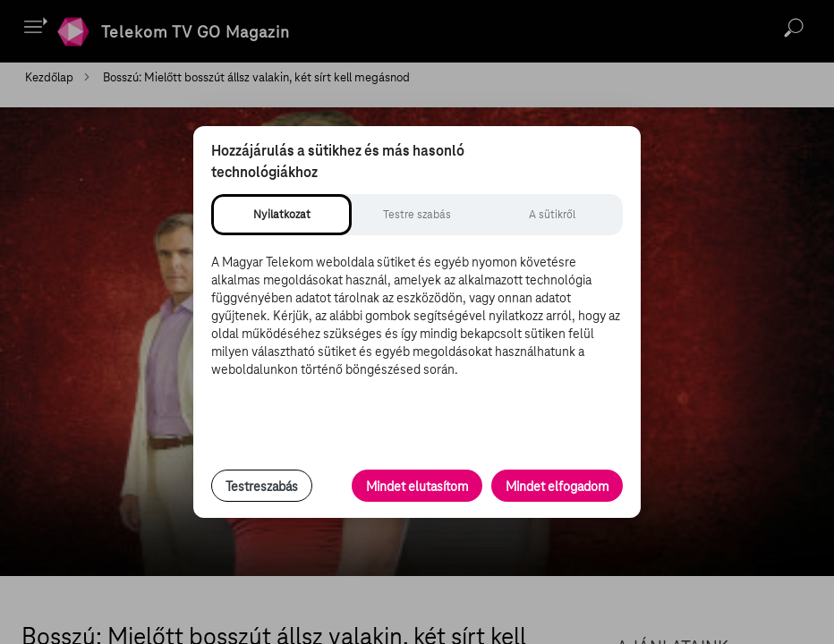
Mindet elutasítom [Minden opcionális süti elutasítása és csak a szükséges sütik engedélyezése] (417, 487)
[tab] (281, 215)
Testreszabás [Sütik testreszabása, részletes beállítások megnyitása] (262, 487)
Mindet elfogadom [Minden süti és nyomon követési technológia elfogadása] (557, 487)
